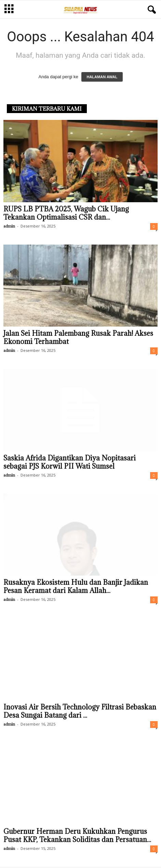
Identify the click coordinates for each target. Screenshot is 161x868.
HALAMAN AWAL (102, 77)
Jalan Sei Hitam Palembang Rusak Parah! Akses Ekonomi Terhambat (78, 337)
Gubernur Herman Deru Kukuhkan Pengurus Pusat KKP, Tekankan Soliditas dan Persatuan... (77, 836)
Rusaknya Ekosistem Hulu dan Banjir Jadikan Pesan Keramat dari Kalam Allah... (76, 587)
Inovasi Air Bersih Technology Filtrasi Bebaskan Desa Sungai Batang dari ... (80, 711)
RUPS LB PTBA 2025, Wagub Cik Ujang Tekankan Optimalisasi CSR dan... (66, 213)
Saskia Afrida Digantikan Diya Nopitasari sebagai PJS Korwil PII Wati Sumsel (70, 462)
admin (9, 226)
